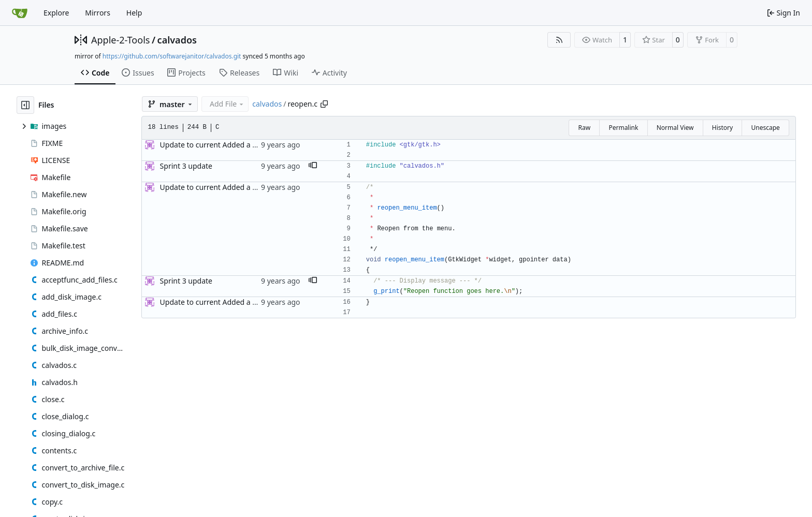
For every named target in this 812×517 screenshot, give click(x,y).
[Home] (20, 13)
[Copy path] (324, 104)
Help (134, 13)
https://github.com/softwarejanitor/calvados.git (172, 56)
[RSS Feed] (559, 40)
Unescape (765, 128)
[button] (313, 166)
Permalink (623, 128)
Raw (584, 128)
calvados (177, 40)
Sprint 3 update (186, 166)
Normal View (675, 128)
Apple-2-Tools (120, 40)
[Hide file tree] (25, 105)
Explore (56, 13)
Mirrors (98, 13)
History (722, 128)
